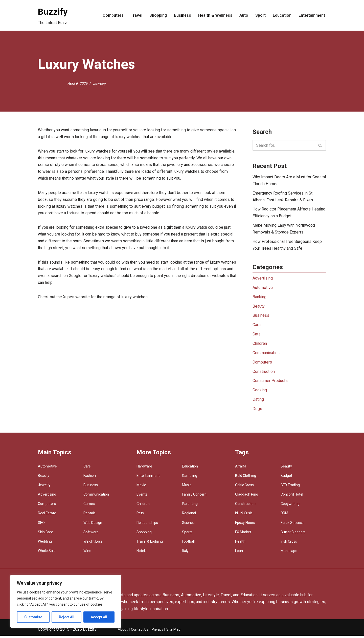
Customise (33, 617)
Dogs (257, 411)
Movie (141, 487)
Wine (87, 553)
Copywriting (290, 506)
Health (240, 544)
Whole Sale (47, 553)
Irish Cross (289, 544)
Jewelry (99, 83)
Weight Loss (93, 544)
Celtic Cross (244, 487)
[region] (66, 601)
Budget (286, 478)
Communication (266, 355)
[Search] (284, 145)
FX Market (243, 534)
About (123, 632)
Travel (134, 15)
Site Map (173, 632)
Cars (257, 326)
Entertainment (312, 15)
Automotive (263, 289)
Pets (140, 516)
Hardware (144, 469)
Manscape (289, 553)
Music (187, 487)
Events (142, 497)
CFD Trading (290, 487)
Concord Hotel (292, 497)
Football (188, 544)
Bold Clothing (246, 478)
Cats (257, 336)
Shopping (156, 15)
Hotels (142, 553)
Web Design (93, 525)
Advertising (263, 279)
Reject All (67, 617)
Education (282, 15)
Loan (239, 553)
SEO (41, 525)
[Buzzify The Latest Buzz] (53, 15)
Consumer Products (270, 383)
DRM (284, 516)
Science (188, 525)
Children (260, 345)
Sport (260, 15)
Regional (189, 516)
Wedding (45, 544)
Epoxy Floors (245, 525)
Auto (243, 15)
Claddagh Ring (247, 497)
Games (89, 506)
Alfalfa (241, 469)
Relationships (147, 525)
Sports (187, 534)
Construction (264, 374)
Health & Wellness (214, 15)
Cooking (260, 392)
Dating (258, 402)
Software (91, 534)
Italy (185, 553)
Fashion (90, 478)
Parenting (190, 506)
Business (181, 15)
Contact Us (140, 632)
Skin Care (45, 534)
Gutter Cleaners (293, 534)
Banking (259, 298)
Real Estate (47, 516)
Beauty (259, 308)
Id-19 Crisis (244, 516)
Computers (111, 15)
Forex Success (292, 525)
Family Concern (194, 497)
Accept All (99, 617)
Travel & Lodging (150, 544)
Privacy (158, 632)
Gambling (190, 478)
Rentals (89, 516)
